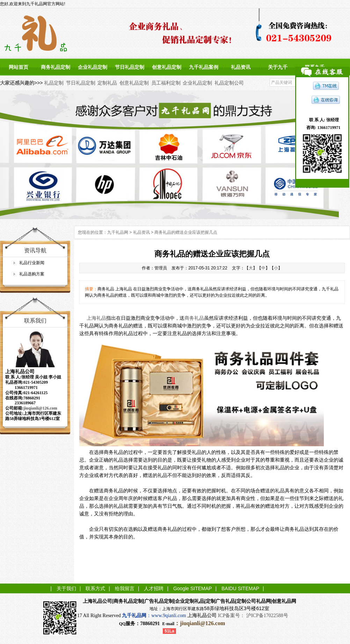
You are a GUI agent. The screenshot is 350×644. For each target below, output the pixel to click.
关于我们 (66, 588)
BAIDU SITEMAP (240, 588)
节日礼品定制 (130, 67)
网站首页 (19, 67)
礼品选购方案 (32, 274)
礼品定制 (54, 83)
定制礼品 (107, 83)
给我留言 (125, 588)
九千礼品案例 (204, 67)
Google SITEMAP (193, 588)
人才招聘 (154, 588)
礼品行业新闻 (32, 263)
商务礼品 (194, 318)
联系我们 (35, 321)
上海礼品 (96, 318)
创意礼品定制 (167, 67)
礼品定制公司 (229, 83)
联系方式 (95, 588)
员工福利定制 (166, 83)
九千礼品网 (118, 232)
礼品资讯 (241, 67)
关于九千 (278, 67)
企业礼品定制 (93, 67)
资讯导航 (35, 250)
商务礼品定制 (56, 67)
